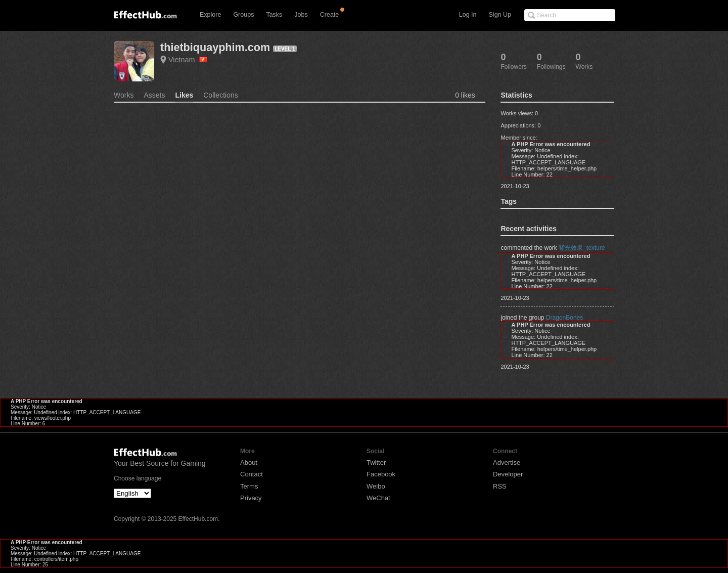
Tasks (274, 15)
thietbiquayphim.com (215, 47)
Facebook (381, 474)
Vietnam (188, 60)
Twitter (376, 462)
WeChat (378, 498)
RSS (500, 486)
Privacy (251, 498)
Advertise (507, 462)
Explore (210, 15)
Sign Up (500, 15)
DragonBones (564, 318)
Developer (508, 474)
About (249, 462)
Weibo (376, 486)
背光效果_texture (582, 248)
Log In (468, 15)
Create (330, 15)
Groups (243, 15)
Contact (252, 474)
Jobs (301, 15)
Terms (249, 486)
